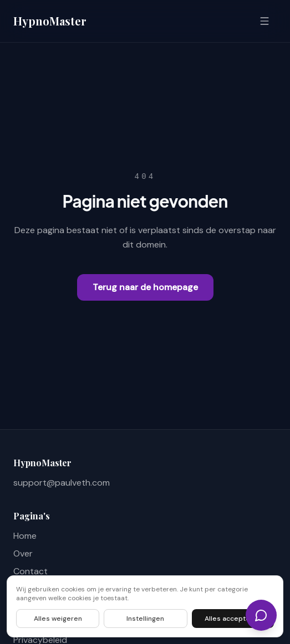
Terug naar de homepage (145, 287)
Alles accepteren (233, 619)
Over (23, 553)
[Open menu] (264, 21)
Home (25, 536)
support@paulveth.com (62, 483)
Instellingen (145, 619)
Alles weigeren (58, 619)
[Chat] (261, 615)
